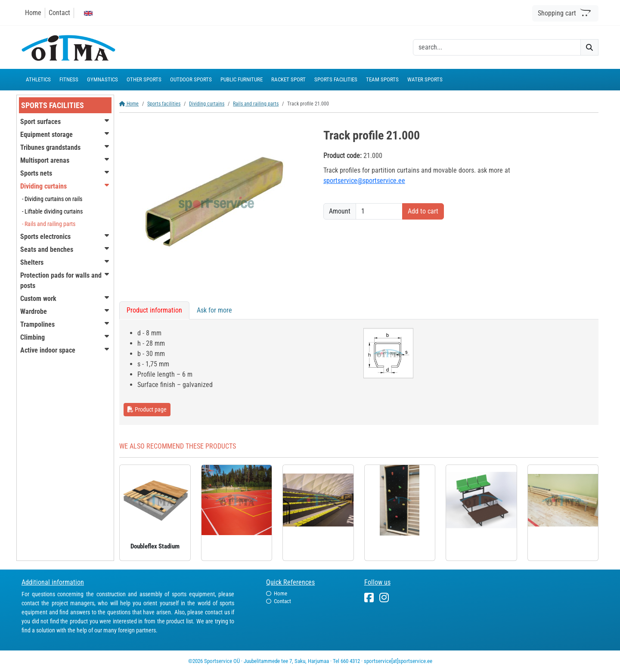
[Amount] (379, 211)
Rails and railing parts (256, 104)
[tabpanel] (359, 372)
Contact (59, 13)
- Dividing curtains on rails (52, 199)
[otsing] (497, 47)
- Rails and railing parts (49, 224)
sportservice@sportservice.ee (364, 181)
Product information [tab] (154, 310)
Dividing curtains (207, 104)
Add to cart (423, 211)
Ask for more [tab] (214, 310)
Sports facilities (164, 104)
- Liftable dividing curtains (52, 211)
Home (33, 13)
